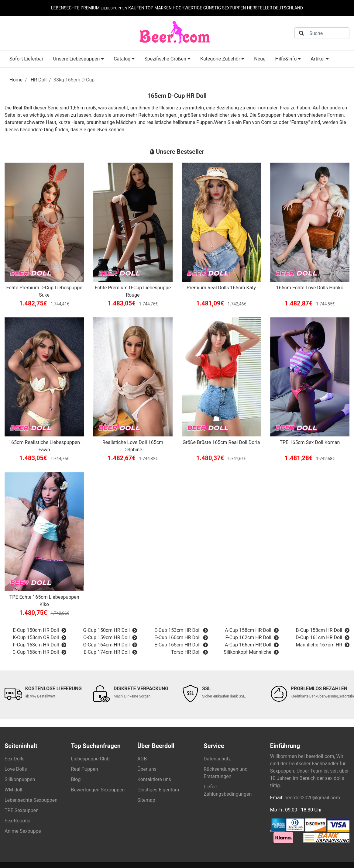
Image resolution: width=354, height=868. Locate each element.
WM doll (13, 790)
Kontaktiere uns (154, 779)
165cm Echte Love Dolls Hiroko (310, 288)
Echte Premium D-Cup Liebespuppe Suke (44, 291)
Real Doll (22, 108)
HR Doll (39, 80)
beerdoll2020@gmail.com (312, 798)
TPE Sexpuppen (22, 810)
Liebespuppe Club (90, 759)
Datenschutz (217, 759)
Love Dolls (16, 769)
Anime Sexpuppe (23, 831)
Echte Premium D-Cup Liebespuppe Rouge (133, 291)
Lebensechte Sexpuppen (31, 800)
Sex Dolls (15, 759)
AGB (142, 759)
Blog (76, 779)
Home (16, 80)
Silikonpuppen (20, 779)
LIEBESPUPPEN (114, 8)
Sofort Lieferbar (26, 59)
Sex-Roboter (18, 821)
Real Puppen (84, 769)
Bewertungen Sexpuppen (98, 790)
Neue (260, 59)
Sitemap (146, 800)
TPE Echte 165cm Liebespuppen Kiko (44, 601)
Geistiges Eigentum (158, 790)
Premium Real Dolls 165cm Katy (221, 288)
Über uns (147, 769)
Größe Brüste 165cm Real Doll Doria (221, 442)
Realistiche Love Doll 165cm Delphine (133, 446)
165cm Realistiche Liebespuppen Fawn (44, 446)
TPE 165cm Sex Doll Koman (310, 442)
